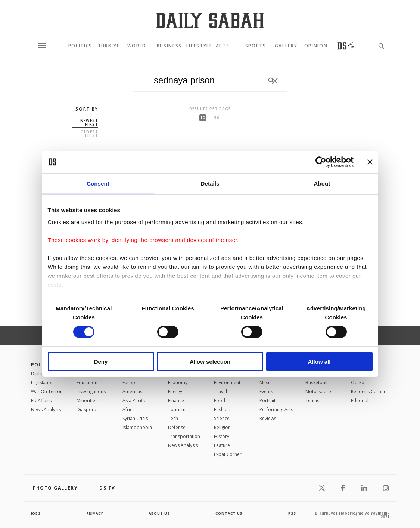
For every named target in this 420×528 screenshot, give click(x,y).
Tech (173, 418)
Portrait (267, 400)
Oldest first (89, 134)
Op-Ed (358, 383)
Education (87, 383)
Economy (178, 383)
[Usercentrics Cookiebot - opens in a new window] (321, 162)
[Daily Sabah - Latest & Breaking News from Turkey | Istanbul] (210, 20)
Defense (177, 427)
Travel (220, 392)
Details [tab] (210, 184)
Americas (132, 392)
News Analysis (46, 409)
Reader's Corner (368, 392)
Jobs (36, 513)
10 (203, 118)
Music (265, 383)
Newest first (89, 122)
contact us (229, 513)
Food (220, 400)
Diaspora (86, 409)
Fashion (222, 409)
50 (217, 118)
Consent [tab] (98, 184)
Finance (176, 400)
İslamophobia (137, 427)
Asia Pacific (134, 400)
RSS (292, 513)
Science (222, 418)
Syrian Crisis (135, 418)
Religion (222, 427)
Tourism (177, 409)
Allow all (319, 362)
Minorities (87, 400)
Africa (129, 409)
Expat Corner (228, 454)
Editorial (360, 400)
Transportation (184, 436)
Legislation (42, 383)
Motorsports (319, 392)
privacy (95, 513)
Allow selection (210, 362)
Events (266, 392)
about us (160, 513)
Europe (130, 383)
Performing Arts (276, 409)
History (222, 436)
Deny (101, 362)
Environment (227, 383)
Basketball (316, 383)
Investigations (91, 392)
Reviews (268, 418)
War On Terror (46, 392)
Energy (175, 392)
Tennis (312, 400)
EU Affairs (41, 400)
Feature (222, 445)
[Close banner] (370, 162)
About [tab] (322, 184)
